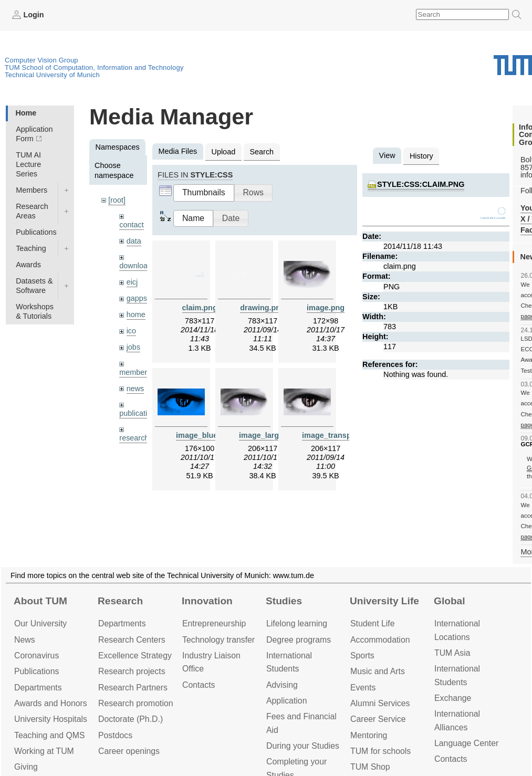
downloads (137, 266)
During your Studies (303, 746)
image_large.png (269, 435)
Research (120, 601)
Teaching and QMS (50, 735)
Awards (28, 265)
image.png (326, 308)
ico (131, 331)
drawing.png (263, 308)
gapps (137, 298)
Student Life (372, 623)
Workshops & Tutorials (35, 311)
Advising (282, 685)
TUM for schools (380, 751)
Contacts (199, 685)
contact (131, 225)
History (421, 156)
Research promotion (136, 703)
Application (286, 701)
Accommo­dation (380, 640)
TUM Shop (370, 767)
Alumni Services (380, 703)
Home (26, 113)
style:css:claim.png (421, 184)
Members (32, 190)
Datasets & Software (34, 286)
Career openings (129, 751)
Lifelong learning (297, 623)
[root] (117, 200)
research (134, 438)
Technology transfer (218, 640)
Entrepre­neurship (214, 623)
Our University (40, 623)
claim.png (200, 308)
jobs (133, 347)
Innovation (207, 601)
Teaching (31, 248)
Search (262, 152)
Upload (224, 152)
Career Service (378, 719)
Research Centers (132, 640)
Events (363, 688)
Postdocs (115, 735)
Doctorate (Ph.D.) (131, 719)
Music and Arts (378, 671)
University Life (384, 601)
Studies (284, 601)
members (135, 372)
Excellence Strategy (135, 656)
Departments (38, 688)
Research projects (132, 671)
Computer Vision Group (41, 60)
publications (139, 413)
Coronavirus (36, 656)
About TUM (40, 601)
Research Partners (133, 688)
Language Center (466, 743)
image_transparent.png (344, 435)
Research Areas (32, 211)
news (135, 389)
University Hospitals (51, 719)
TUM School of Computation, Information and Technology (94, 67)
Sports (362, 656)
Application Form (34, 134)
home (136, 314)
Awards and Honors (51, 703)
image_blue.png (205, 435)
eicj (132, 282)
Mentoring (369, 735)
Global (450, 601)
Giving (26, 767)
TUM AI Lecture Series (28, 164)
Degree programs (299, 640)
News (25, 640)
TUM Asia (452, 653)
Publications (36, 232)
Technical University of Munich (52, 75)
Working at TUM (44, 751)
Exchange (453, 698)
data (134, 241)
